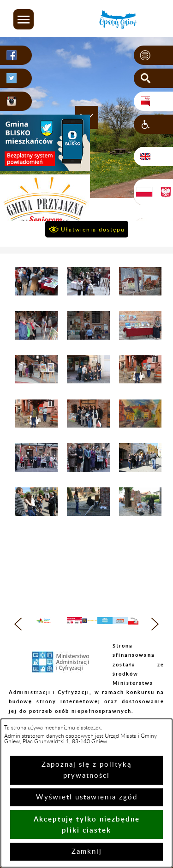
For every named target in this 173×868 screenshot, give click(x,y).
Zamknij (87, 852)
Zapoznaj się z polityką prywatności (86, 770)
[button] (24, 19)
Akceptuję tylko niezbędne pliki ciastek (87, 825)
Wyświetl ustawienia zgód (87, 797)
